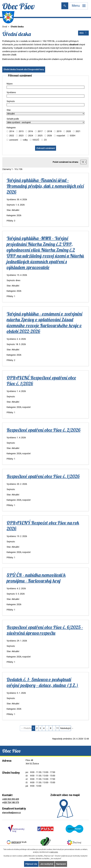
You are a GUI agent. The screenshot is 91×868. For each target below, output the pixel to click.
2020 (68, 131)
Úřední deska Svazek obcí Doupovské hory (24, 69)
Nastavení (61, 864)
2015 (21, 131)
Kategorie (11, 128)
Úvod (5, 27)
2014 (12, 131)
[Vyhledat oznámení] (46, 148)
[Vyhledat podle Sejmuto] (45, 105)
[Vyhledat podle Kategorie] (7, 131)
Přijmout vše (31, 864)
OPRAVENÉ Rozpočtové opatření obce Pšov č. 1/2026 (41, 380)
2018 (50, 131)
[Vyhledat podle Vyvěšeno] (45, 96)
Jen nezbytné (47, 864)
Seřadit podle (13, 119)
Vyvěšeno (11, 92)
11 (57, 728)
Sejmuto (11, 101)
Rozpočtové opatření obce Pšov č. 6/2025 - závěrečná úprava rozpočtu (45, 630)
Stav (9, 110)
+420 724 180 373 (11, 802)
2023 (21, 136)
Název (10, 84)
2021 (78, 131)
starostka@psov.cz (11, 813)
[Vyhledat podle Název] (45, 87)
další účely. (54, 852)
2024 (31, 136)
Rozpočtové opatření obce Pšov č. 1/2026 (43, 476)
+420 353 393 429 (11, 799)
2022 (12, 136)
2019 (59, 131)
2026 (50, 136)
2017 (40, 131)
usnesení (14, 140)
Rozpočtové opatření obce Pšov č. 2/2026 (44, 430)
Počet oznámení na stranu (65, 162)
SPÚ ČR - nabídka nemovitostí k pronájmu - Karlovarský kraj (36, 578)
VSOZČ (36, 140)
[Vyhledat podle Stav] (45, 114)
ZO (45, 140)
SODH (73, 136)
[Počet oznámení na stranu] (83, 162)
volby (25, 140)
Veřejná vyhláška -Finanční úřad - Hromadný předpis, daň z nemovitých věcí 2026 (45, 186)
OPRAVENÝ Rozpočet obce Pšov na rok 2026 (43, 526)
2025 (40, 136)
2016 (31, 131)
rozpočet (61, 136)
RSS (83, 33)
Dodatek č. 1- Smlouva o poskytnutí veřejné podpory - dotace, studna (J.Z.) (42, 682)
